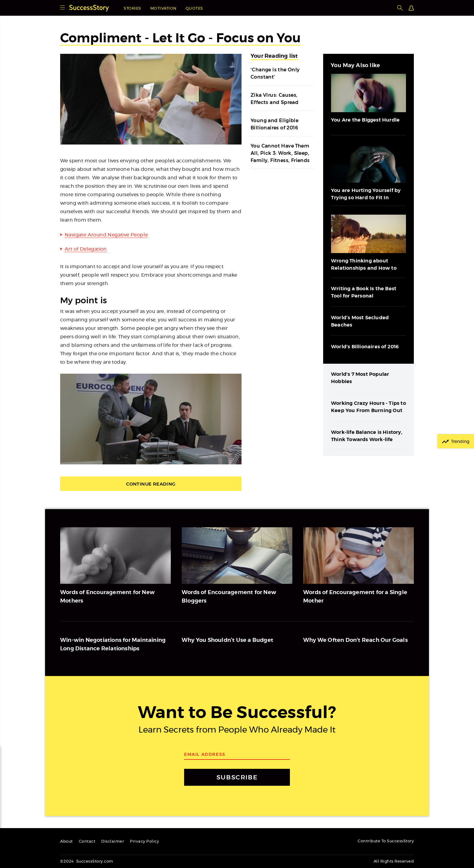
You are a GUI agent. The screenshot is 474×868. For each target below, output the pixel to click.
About (67, 842)
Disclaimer (113, 842)
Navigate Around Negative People (106, 235)
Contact (87, 842)
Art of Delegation (86, 249)
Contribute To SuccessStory (386, 841)
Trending (460, 442)
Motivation (163, 9)
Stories (132, 9)
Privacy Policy (144, 842)
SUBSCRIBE (237, 777)
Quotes (194, 9)
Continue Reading (151, 484)
